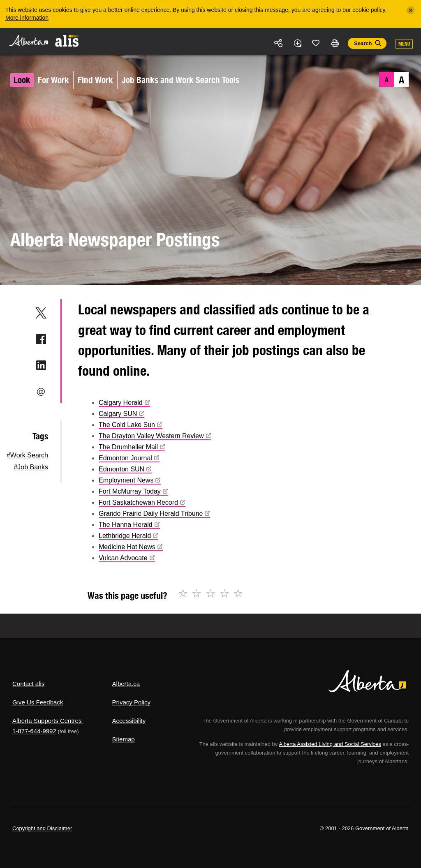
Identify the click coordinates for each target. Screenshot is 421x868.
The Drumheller (132, 447)
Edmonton (129, 458)
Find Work (95, 80)
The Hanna (129, 525)
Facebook (41, 339)
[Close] (411, 10)
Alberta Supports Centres (47, 721)
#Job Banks (31, 467)
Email (41, 392)
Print (335, 43)
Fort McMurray (133, 491)
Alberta (28, 40)
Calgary (124, 403)
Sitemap (124, 739)
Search (363, 43)
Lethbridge (128, 536)
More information (27, 18)
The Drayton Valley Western (155, 436)
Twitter (41, 313)
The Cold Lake (131, 425)
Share (279, 43)
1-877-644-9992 (34, 731)
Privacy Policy (131, 702)
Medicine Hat (131, 547)
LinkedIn (41, 365)
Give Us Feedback (38, 702)
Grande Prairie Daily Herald (154, 514)
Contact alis (28, 684)
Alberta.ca (126, 684)
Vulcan (127, 558)
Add (297, 43)
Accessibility (129, 721)
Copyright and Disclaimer (42, 828)
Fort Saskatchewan (142, 502)
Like (316, 43)
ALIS (67, 41)
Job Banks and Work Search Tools (180, 80)
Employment (130, 480)
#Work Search (27, 455)
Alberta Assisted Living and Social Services (330, 744)
